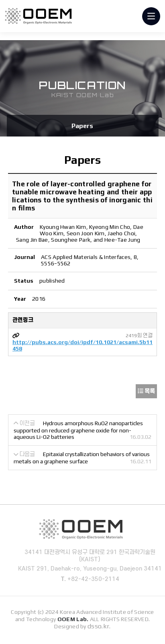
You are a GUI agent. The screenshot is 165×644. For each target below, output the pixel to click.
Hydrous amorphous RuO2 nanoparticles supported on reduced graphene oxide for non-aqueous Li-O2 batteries (78, 430)
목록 (146, 391)
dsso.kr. (99, 626)
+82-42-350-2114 (96, 579)
